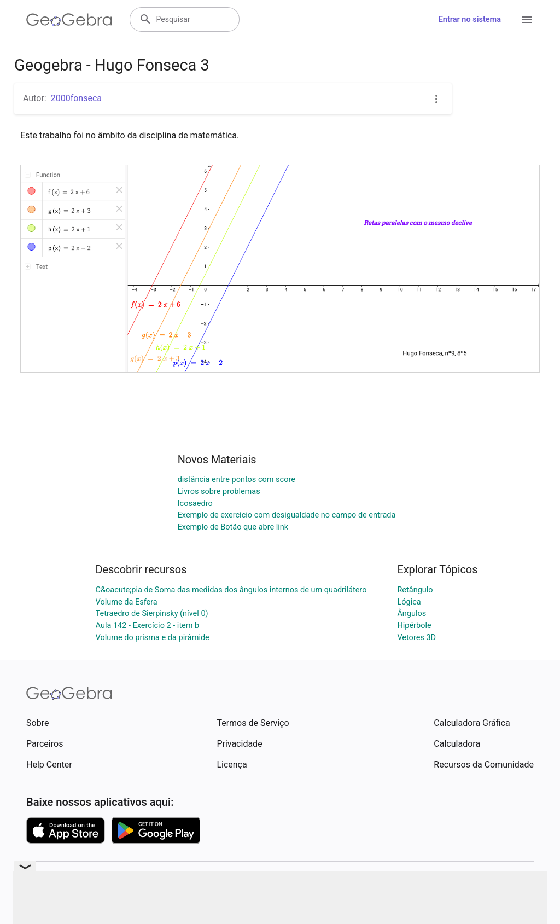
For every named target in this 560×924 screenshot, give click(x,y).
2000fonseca (76, 98)
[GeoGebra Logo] (69, 20)
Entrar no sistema (470, 19)
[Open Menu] (527, 20)
